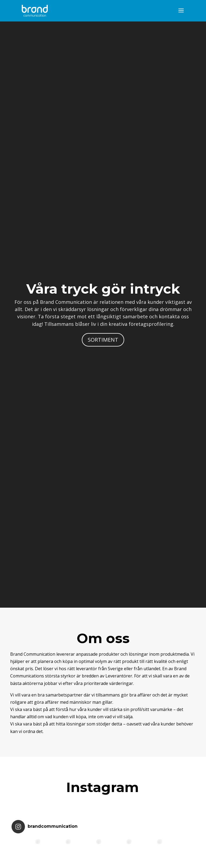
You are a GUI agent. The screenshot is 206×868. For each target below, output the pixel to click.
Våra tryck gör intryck (103, 289)
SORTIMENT (103, 340)
